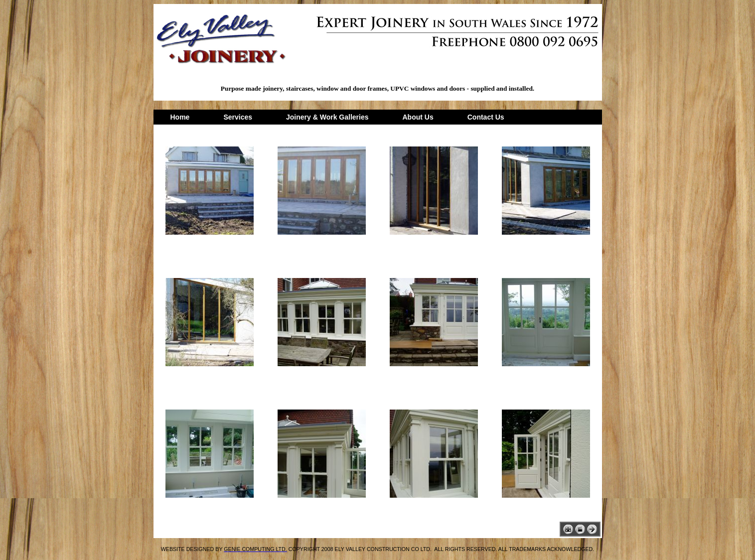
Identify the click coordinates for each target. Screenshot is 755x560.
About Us (418, 117)
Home (180, 117)
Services (238, 117)
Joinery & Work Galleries (327, 117)
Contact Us (486, 117)
